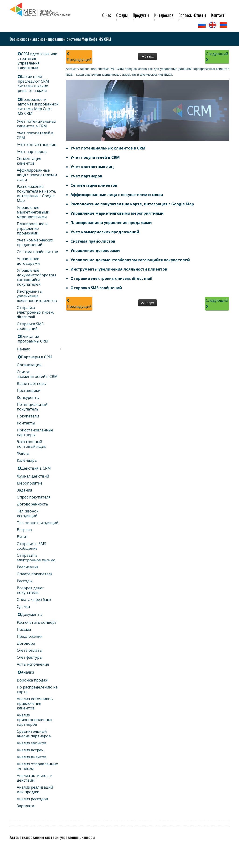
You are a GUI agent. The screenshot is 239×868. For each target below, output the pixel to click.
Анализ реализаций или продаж (35, 790)
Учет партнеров (32, 152)
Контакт (218, 15)
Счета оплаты (30, 650)
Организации (29, 365)
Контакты (26, 423)
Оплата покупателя (35, 574)
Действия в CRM (36, 468)
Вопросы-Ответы (192, 15)
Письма (24, 629)
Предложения (30, 636)
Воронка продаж (32, 680)
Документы (32, 614)
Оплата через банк (34, 600)
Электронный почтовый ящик (32, 444)
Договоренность (32, 504)
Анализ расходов (32, 799)
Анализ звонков (32, 743)
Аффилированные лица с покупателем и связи (37, 175)
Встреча (24, 530)
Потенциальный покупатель (32, 407)
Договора (26, 643)
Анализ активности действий (35, 778)
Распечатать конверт (37, 622)
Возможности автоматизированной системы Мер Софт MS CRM (38, 106)
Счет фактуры (30, 657)
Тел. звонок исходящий (28, 513)
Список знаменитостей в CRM (37, 374)
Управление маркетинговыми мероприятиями (33, 212)
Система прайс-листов (37, 252)
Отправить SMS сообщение (32, 546)
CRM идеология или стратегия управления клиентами (37, 61)
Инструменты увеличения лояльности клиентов (37, 296)
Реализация (28, 567)
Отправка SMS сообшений (30, 326)
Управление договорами (28, 261)
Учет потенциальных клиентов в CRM (36, 124)
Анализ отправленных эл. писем (37, 766)
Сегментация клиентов (29, 161)
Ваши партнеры (32, 383)
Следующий (217, 57)
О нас (107, 15)
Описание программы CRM (33, 339)
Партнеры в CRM (37, 357)
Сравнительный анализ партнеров (34, 734)
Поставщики (29, 390)
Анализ (28, 672)
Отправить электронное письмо (36, 558)
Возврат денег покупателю (30, 590)
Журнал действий (33, 476)
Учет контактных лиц (37, 145)
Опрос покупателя (34, 497)
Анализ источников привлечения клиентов (35, 703)
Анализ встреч (30, 750)
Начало (24, 349)
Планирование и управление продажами (32, 228)
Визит (22, 537)
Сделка (23, 607)
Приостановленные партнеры (35, 432)
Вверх (148, 56)
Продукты (141, 15)
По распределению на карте (37, 689)
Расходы (25, 581)
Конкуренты (28, 397)
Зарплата (25, 806)
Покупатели (28, 416)
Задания (24, 490)
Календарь (27, 460)
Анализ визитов (32, 757)
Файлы (23, 453)
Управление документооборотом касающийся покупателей (36, 277)
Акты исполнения (33, 664)
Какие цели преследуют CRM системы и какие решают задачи (33, 84)
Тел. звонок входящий (38, 523)
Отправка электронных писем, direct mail (35, 312)
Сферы (122, 15)
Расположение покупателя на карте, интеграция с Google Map (36, 193)
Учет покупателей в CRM (35, 135)
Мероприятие (30, 483)
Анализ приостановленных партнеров (35, 720)
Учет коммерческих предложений (35, 242)
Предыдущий (79, 57)
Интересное (164, 15)
